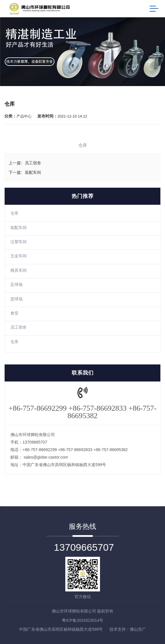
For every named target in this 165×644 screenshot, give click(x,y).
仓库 (14, 213)
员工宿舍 (18, 327)
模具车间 (18, 270)
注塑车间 (18, 242)
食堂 (14, 313)
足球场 (16, 284)
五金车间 (18, 256)
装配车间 (18, 228)
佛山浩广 (138, 629)
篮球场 (16, 299)
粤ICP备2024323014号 (82, 620)
